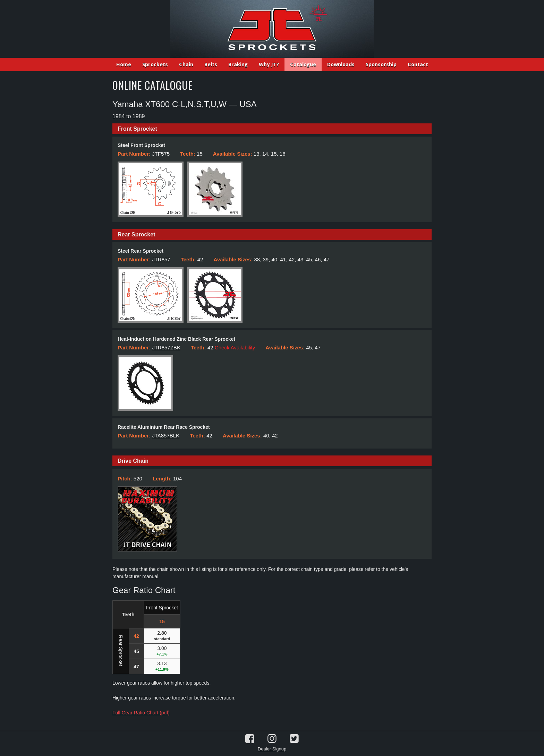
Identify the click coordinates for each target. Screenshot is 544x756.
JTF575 (161, 154)
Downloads (341, 64)
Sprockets (155, 64)
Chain (186, 64)
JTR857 (161, 259)
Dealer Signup (272, 749)
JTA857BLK (166, 436)
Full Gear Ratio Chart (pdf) (141, 713)
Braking (238, 64)
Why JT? (269, 64)
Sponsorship (381, 64)
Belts (211, 64)
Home (124, 64)
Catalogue (303, 64)
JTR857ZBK (166, 347)
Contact (418, 64)
